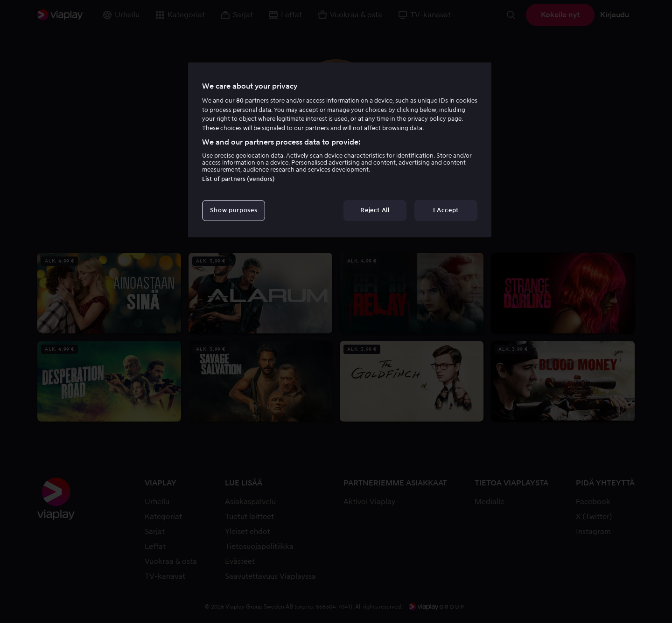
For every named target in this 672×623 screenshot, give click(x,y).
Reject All (375, 210)
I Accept (446, 210)
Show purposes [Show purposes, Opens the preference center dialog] (234, 210)
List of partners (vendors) (238, 179)
